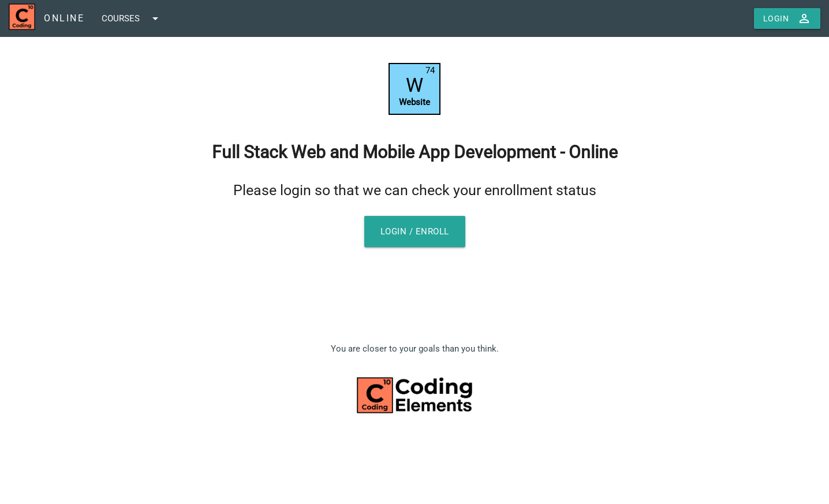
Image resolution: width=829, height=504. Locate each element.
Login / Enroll (415, 232)
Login (787, 18)
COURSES (132, 18)
